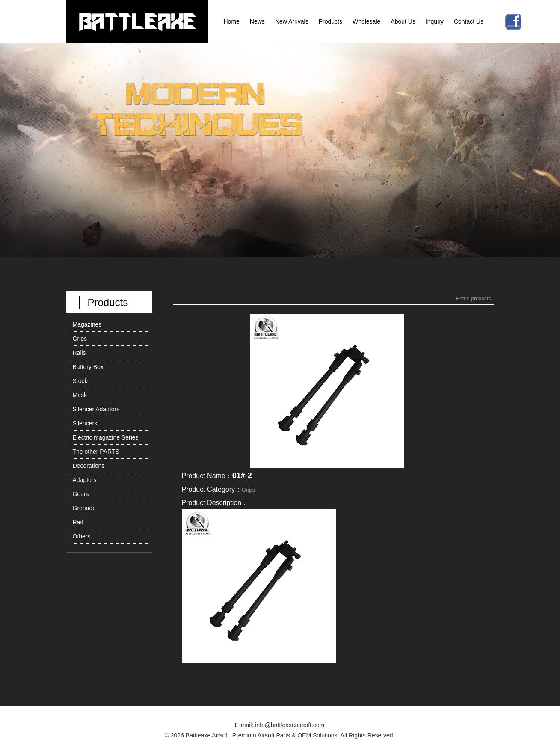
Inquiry (435, 21)
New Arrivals (292, 21)
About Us (403, 21)
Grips (80, 339)
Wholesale (366, 21)
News (257, 21)
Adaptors (85, 480)
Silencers (85, 423)
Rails (79, 353)
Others (82, 536)
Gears (81, 494)
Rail (78, 522)
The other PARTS (96, 452)
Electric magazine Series (106, 437)
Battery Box (88, 367)
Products (330, 21)
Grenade (84, 508)
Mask (80, 395)
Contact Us (469, 21)
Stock (80, 381)
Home (232, 21)
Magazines (87, 324)
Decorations (89, 466)
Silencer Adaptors (96, 409)
